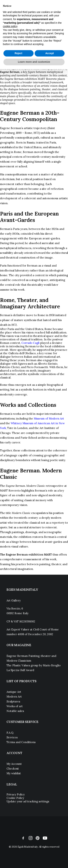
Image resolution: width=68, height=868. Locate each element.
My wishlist (14, 773)
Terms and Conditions (21, 742)
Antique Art (14, 692)
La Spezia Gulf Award (20, 670)
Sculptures (13, 701)
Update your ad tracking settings (28, 801)
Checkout (13, 769)
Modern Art (14, 697)
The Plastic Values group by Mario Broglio (34, 665)
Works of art (15, 706)
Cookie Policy (15, 798)
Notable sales (15, 711)
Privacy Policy (16, 794)
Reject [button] (18, 53)
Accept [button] (50, 53)
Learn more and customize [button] (34, 62)
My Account (14, 764)
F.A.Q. (10, 733)
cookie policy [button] (10, 26)
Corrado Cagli (30, 343)
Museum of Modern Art (49, 419)
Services (12, 737)
